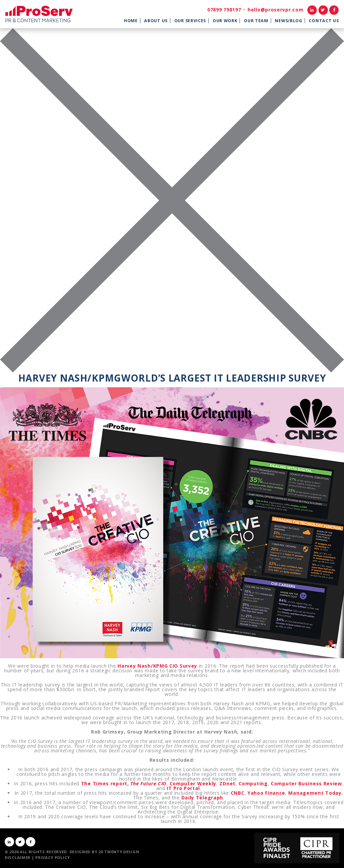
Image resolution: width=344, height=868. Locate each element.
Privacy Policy (53, 857)
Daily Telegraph (202, 798)
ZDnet (227, 783)
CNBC (238, 793)
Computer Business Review (306, 783)
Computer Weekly (193, 783)
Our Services (190, 21)
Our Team (256, 21)
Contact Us (324, 21)
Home (131, 21)
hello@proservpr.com (275, 10)
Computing (253, 783)
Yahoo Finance (266, 793)
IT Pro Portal (183, 788)
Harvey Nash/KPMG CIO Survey (157, 666)
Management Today (315, 793)
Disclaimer (18, 857)
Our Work (225, 21)
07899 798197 (224, 10)
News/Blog (288, 21)
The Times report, (124, 783)
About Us (156, 21)
